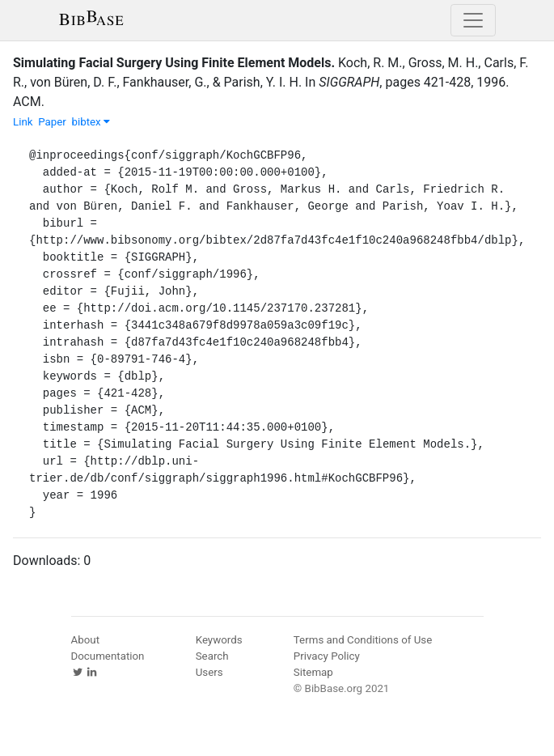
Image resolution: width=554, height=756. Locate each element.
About (86, 640)
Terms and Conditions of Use (363, 640)
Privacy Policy (327, 656)
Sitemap (313, 672)
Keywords (219, 640)
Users (209, 672)
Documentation (108, 656)
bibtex (91, 122)
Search (212, 656)
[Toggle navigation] (473, 20)
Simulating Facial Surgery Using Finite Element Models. (174, 63)
